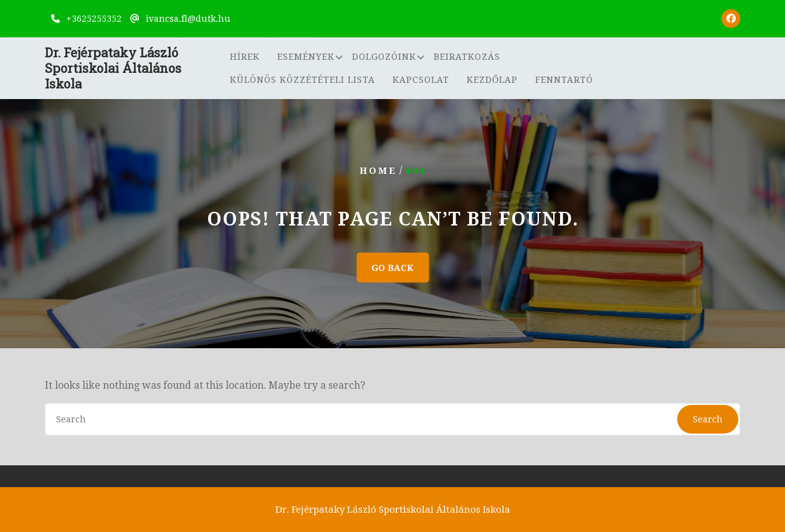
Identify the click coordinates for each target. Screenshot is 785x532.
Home (378, 171)
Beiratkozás (467, 57)
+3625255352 (94, 18)
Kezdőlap (492, 80)
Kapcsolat (421, 80)
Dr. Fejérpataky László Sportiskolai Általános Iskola (113, 69)
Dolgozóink (384, 57)
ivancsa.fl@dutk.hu (188, 18)
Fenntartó (564, 80)
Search (708, 419)
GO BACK (392, 268)
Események (306, 57)
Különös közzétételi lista (302, 80)
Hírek (245, 57)
